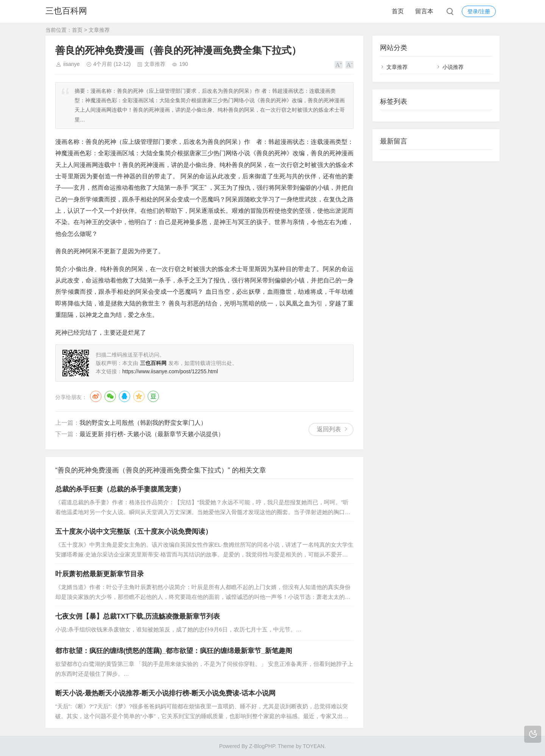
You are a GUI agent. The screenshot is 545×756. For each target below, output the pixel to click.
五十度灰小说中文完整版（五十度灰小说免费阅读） (134, 532)
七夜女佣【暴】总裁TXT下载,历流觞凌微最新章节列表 (138, 616)
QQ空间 (139, 396)
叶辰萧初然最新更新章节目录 (100, 574)
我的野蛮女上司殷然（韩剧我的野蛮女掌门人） (143, 423)
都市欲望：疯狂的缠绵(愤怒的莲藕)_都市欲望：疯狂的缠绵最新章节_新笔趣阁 (174, 651)
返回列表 (329, 429)
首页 (398, 11)
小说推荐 (453, 67)
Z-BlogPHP (262, 746)
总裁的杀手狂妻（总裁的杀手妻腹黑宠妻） (120, 489)
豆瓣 (153, 396)
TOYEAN (314, 746)
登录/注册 (479, 11)
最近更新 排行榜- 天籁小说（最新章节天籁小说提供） (152, 434)
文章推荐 (99, 30)
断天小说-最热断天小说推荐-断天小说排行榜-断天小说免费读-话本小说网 (165, 693)
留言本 (424, 11)
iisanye (72, 64)
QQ (125, 396)
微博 (96, 396)
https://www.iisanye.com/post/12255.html (170, 371)
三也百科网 (66, 11)
